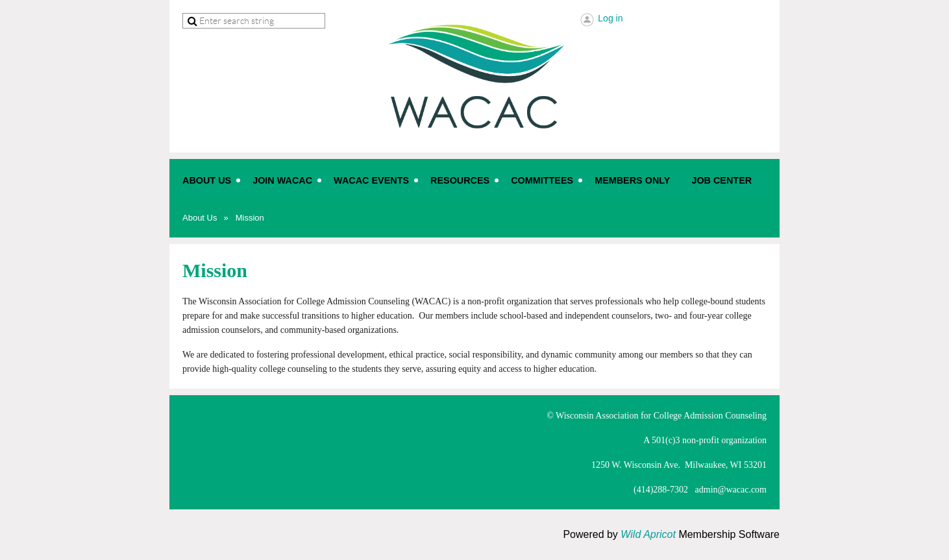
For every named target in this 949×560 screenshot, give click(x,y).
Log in (610, 18)
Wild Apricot (648, 534)
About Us (200, 218)
